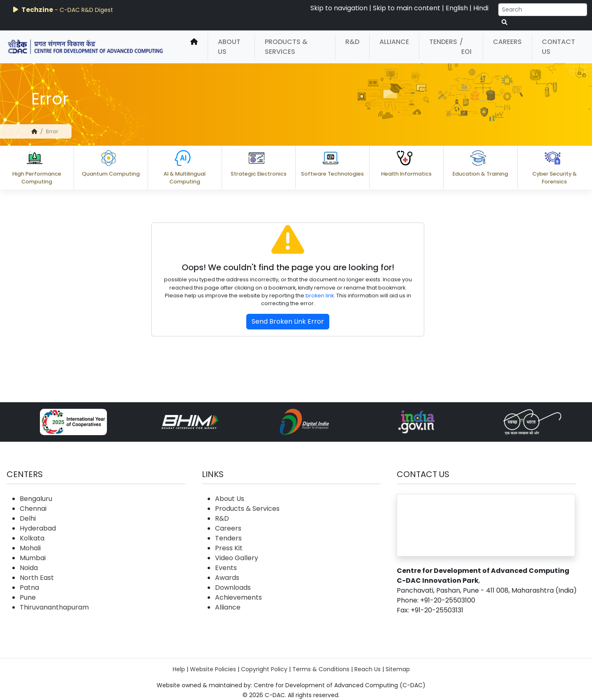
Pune (28, 597)
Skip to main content (407, 8)
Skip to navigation (339, 8)
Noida (29, 568)
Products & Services (286, 47)
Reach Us (368, 669)
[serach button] (504, 22)
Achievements (238, 597)
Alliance (394, 42)
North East (37, 578)
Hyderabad (38, 528)
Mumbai (33, 558)
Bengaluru (36, 499)
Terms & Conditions (321, 669)
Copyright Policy (264, 669)
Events (226, 568)
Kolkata (32, 538)
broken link (320, 296)
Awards (227, 578)
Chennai (33, 509)
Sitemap (398, 669)
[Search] (543, 10)
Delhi (28, 518)
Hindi (481, 8)
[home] (194, 47)
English (457, 8)
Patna (29, 588)
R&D (352, 42)
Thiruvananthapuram (54, 607)
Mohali (30, 548)
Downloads (233, 588)
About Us (229, 47)
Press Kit (229, 548)
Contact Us (558, 47)
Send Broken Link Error (288, 321)
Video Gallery (237, 558)
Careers (507, 42)
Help (179, 669)
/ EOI (466, 47)
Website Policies (213, 669)
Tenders (443, 42)
